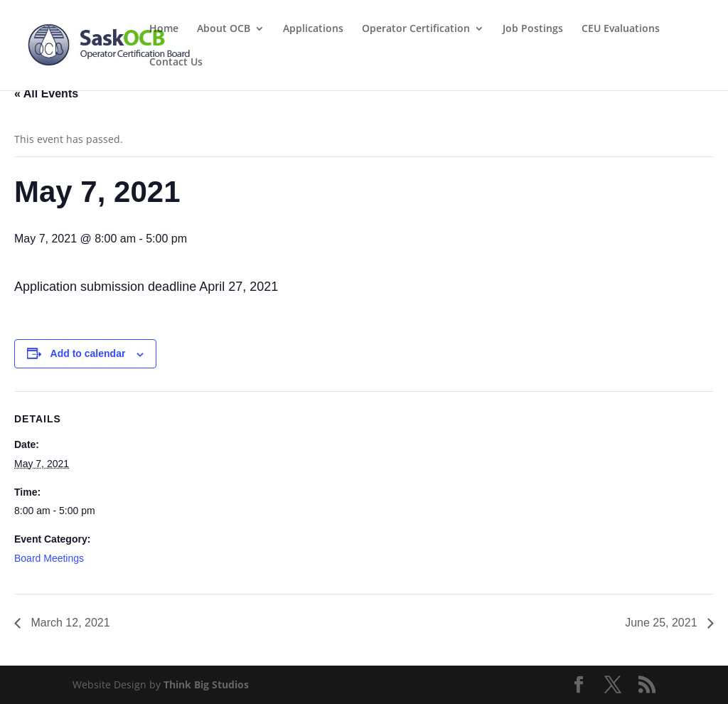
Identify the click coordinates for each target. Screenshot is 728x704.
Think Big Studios (206, 684)
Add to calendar (88, 353)
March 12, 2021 (69, 623)
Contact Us (176, 63)
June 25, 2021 (663, 623)
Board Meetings (49, 558)
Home (164, 29)
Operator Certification (416, 29)
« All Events (46, 94)
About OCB (224, 29)
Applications (313, 29)
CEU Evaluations (621, 29)
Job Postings (533, 29)
